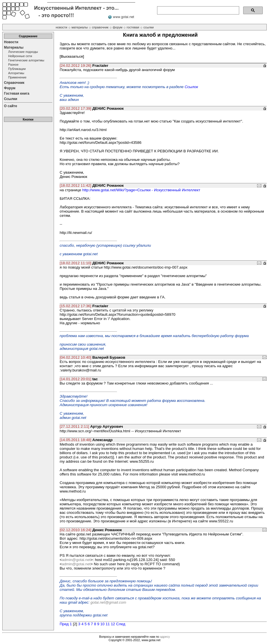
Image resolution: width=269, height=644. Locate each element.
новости (61, 27)
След (121, 624)
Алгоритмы (16, 73)
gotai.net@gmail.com (108, 602)
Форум (10, 88)
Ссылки (11, 99)
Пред (64, 624)
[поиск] (198, 11)
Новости (11, 42)
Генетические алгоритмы (26, 60)
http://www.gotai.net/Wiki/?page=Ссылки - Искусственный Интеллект (141, 190)
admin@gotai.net (76, 560)
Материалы (14, 47)
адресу (165, 637)
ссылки (149, 27)
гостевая (133, 27)
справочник (100, 27)
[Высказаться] (72, 57)
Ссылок (191, 87)
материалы (80, 27)
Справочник (14, 83)
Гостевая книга (17, 94)
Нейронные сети (20, 56)
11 (108, 624)
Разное (13, 65)
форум (118, 27)
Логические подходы (23, 52)
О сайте (11, 106)
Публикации (17, 69)
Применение (17, 77)
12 (113, 624)
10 (102, 624)
